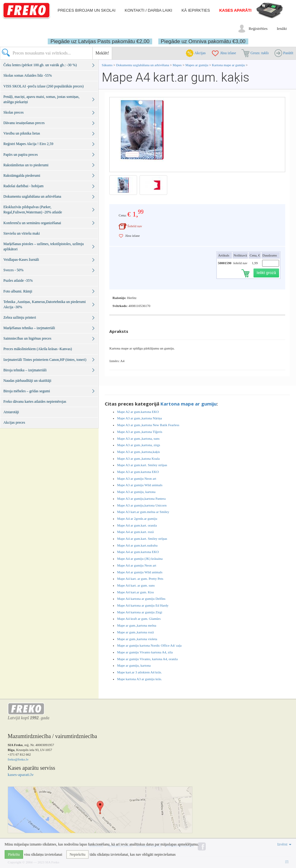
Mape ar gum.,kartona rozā (135, 632)
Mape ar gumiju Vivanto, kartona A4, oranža (147, 659)
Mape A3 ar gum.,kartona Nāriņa (139, 418)
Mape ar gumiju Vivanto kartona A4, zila (145, 652)
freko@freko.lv (18, 759)
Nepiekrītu (77, 854)
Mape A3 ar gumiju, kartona (136, 492)
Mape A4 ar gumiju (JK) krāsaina (140, 559)
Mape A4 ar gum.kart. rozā (135, 532)
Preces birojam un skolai (87, 10)
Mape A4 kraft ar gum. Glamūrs (139, 619)
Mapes (177, 65)
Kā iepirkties (196, 10)
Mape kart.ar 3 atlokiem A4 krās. (139, 672)
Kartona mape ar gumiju (228, 65)
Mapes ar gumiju (197, 65)
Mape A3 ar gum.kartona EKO (138, 472)
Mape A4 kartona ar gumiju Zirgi (140, 612)
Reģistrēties (258, 28)
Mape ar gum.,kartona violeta (137, 639)
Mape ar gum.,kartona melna (137, 625)
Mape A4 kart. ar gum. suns (136, 585)
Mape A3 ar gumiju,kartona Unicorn (142, 505)
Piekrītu (14, 854)
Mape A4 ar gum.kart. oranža (137, 525)
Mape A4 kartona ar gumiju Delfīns (141, 599)
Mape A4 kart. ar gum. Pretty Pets (140, 579)
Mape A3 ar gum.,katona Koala (138, 458)
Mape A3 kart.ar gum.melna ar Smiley (143, 512)
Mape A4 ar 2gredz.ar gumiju (137, 519)
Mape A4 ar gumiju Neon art (137, 565)
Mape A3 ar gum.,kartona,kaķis (138, 452)
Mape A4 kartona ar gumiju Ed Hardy (143, 605)
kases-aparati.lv (21, 775)
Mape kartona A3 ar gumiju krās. (139, 679)
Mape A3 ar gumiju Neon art (137, 478)
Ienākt (282, 28)
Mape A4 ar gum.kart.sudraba (137, 545)
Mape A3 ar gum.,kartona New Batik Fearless (148, 425)
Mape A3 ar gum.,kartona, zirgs (138, 445)
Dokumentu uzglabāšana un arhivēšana (143, 65)
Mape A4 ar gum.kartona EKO (138, 552)
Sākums (107, 65)
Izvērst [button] (284, 844)
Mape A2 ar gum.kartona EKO (138, 412)
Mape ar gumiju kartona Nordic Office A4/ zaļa (149, 645)
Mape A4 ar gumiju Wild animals (140, 572)
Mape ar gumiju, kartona (134, 665)
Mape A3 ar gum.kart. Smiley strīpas (142, 465)
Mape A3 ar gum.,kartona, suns (138, 438)
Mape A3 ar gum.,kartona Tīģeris (140, 432)
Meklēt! (102, 53)
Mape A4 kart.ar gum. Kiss (135, 592)
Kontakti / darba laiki (148, 10)
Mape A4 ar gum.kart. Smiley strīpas (142, 539)
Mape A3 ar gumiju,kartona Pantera (141, 499)
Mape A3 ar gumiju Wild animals (140, 485)
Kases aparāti (235, 10)
